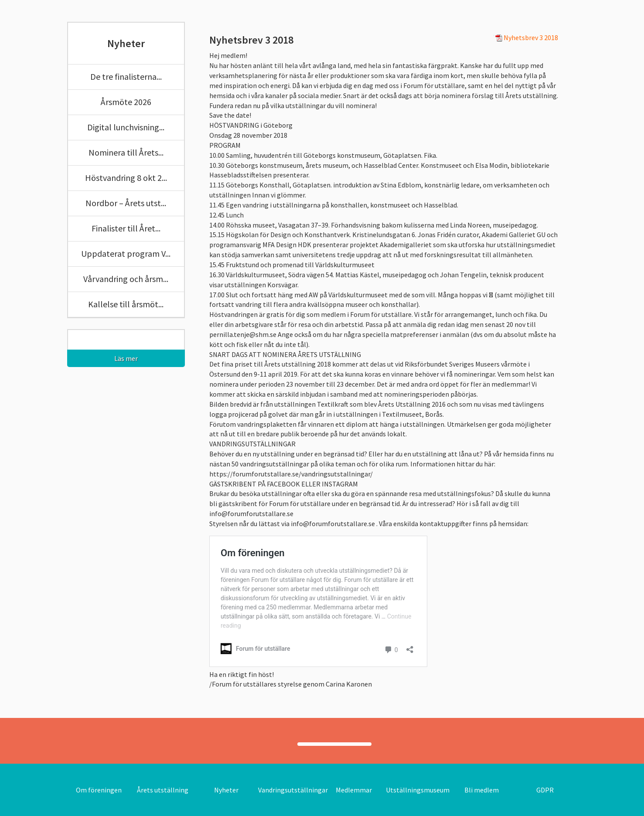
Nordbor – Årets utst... (126, 203)
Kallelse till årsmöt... (126, 304)
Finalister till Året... (126, 228)
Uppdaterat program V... (126, 253)
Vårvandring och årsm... (126, 279)
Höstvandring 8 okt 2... (126, 178)
